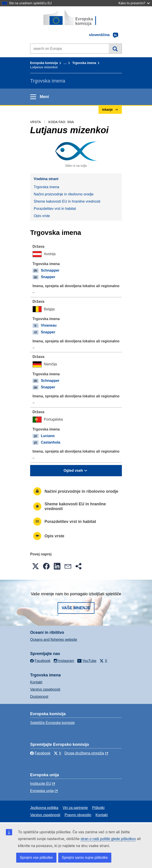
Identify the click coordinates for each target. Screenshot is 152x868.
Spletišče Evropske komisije (52, 723)
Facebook (40, 753)
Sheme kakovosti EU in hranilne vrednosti (67, 201)
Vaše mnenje (76, 608)
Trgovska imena (84, 63)
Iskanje (115, 48)
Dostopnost (39, 697)
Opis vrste (42, 216)
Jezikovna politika (44, 808)
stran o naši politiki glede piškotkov (108, 839)
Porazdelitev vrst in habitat (55, 209)
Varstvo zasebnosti (45, 689)
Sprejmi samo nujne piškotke (85, 858)
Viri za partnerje (75, 808)
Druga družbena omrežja (84, 753)
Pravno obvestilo (78, 815)
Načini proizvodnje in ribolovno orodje (64, 194)
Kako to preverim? (134, 3)
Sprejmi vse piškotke (36, 858)
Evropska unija (42, 791)
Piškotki (98, 808)
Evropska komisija (44, 63)
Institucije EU (41, 784)
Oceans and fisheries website (54, 640)
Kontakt (36, 682)
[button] (36, 566)
